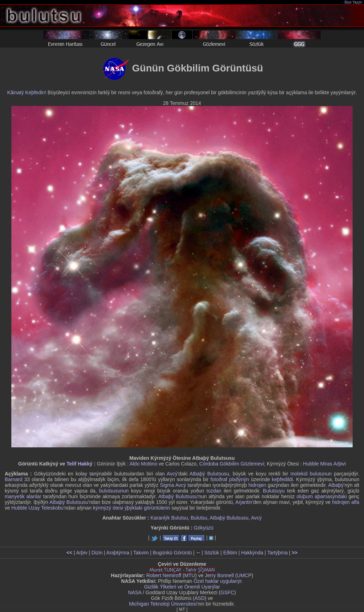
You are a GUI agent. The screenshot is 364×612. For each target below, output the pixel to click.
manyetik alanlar (23, 496)
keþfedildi (282, 479)
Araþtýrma (118, 553)
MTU (190, 575)
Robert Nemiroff (164, 575)
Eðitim (230, 553)
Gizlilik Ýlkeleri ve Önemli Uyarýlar (182, 587)
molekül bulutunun (311, 474)
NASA (135, 592)
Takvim (141, 553)
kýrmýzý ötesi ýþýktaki (118, 508)
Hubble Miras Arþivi (324, 464)
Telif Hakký (79, 464)
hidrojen (257, 485)
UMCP (244, 575)
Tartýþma (278, 553)
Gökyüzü (204, 528)
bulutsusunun (114, 491)
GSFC (227, 592)
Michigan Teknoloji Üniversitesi (163, 604)
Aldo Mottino (143, 464)
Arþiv (82, 553)
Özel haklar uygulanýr (218, 581)
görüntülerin (157, 508)
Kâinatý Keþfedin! (27, 92)
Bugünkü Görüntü (172, 553)
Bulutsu (199, 518)
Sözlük (212, 553)
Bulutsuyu (274, 491)
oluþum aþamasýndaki (322, 496)
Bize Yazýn (354, 2)
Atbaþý (336, 485)
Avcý (172, 474)
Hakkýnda (252, 553)
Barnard (14, 479)
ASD (200, 598)
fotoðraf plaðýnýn (230, 479)
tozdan (214, 491)
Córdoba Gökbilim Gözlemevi (232, 464)
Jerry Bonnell (219, 575)
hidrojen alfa (346, 502)
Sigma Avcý (173, 485)
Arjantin (244, 502)
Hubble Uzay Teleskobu (38, 508)
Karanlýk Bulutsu (169, 518)
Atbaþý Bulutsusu (209, 474)
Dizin (97, 553)
